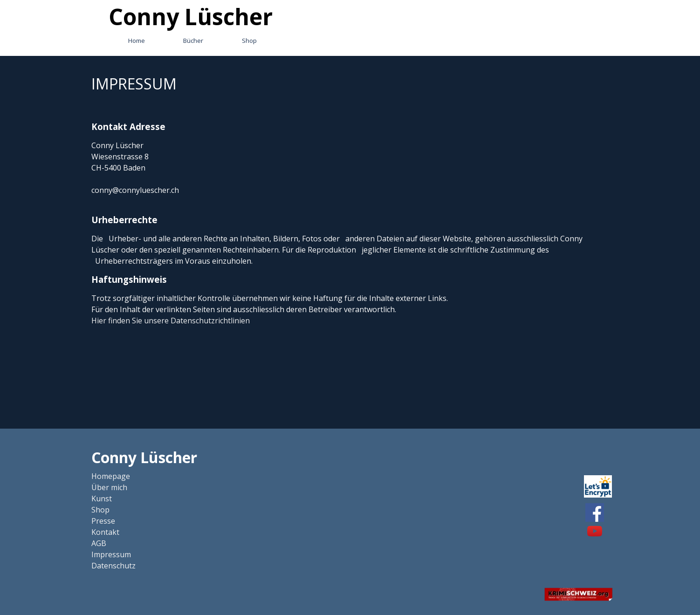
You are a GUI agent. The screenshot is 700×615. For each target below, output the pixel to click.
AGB (99, 543)
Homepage (111, 476)
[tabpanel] (350, 199)
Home (137, 41)
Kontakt (105, 532)
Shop (249, 41)
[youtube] (595, 531)
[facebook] (595, 512)
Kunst (102, 499)
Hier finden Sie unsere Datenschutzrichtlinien (171, 321)
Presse (103, 521)
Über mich (109, 487)
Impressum (111, 554)
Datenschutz (113, 566)
